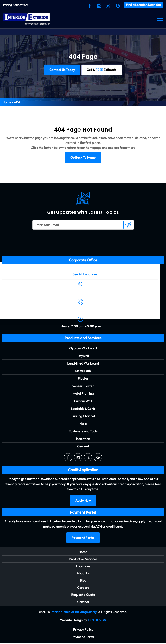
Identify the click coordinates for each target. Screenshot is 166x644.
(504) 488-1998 (80, 309)
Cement (83, 446)
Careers (83, 588)
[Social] (90, 5)
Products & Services (83, 560)
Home (7, 102)
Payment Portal (83, 538)
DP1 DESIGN (97, 621)
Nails (83, 424)
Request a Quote (83, 595)
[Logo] (26, 19)
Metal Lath (83, 371)
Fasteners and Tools (83, 431)
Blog (83, 581)
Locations (83, 567)
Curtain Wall (83, 401)
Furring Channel (83, 416)
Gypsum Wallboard (83, 348)
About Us (83, 574)
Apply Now (83, 501)
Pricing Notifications (16, 5)
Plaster (83, 379)
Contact (83, 602)
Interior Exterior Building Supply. (74, 612)
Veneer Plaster (83, 386)
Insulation (83, 439)
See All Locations (85, 274)
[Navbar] (160, 19)
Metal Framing (83, 394)
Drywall (83, 356)
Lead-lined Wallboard (83, 363)
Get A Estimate (102, 70)
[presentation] (56, 238)
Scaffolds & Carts (83, 409)
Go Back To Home (83, 157)
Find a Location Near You (143, 5)
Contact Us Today (62, 70)
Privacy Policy (83, 630)
